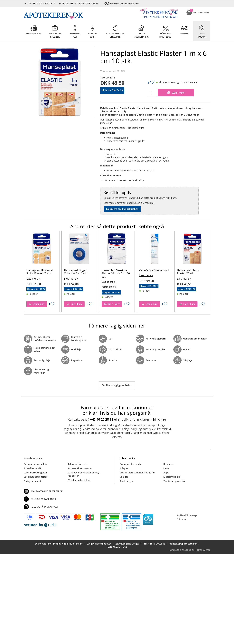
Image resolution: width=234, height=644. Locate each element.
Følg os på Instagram (41, 506)
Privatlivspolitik (32, 468)
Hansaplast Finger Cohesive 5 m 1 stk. (78, 272)
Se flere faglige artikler (117, 385)
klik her (160, 419)
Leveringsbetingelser (35, 472)
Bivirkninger (126, 481)
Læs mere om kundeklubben (122, 209)
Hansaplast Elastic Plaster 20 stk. (191, 272)
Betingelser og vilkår (35, 464)
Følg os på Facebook (40, 499)
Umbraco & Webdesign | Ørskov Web (190, 550)
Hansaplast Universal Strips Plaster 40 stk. (42, 272)
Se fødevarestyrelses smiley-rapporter (84, 474)
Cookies (124, 476)
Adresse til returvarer (80, 468)
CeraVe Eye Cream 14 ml (157, 270)
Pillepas (124, 468)
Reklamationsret (77, 464)
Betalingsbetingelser (35, 476)
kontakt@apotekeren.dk (43, 491)
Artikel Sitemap (187, 515)
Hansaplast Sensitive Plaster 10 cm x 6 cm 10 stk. (119, 273)
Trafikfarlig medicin (175, 481)
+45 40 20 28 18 (102, 419)
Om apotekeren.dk (130, 464)
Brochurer (169, 464)
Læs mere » (35, 278)
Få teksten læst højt (79, 480)
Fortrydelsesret (32, 481)
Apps (166, 472)
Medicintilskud (172, 476)
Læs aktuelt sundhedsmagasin (137, 472)
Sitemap (182, 519)
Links (166, 468)
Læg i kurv (176, 93)
